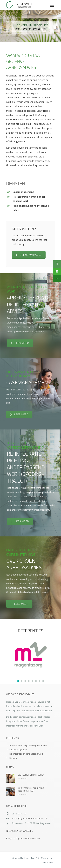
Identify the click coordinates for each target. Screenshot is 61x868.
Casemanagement (18, 749)
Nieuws (13, 758)
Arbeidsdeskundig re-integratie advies (28, 745)
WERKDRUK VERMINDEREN (31, 775)
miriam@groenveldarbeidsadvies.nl (29, 818)
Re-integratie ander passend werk (26, 754)
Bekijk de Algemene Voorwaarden (23, 838)
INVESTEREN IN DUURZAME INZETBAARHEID (31, 789)
